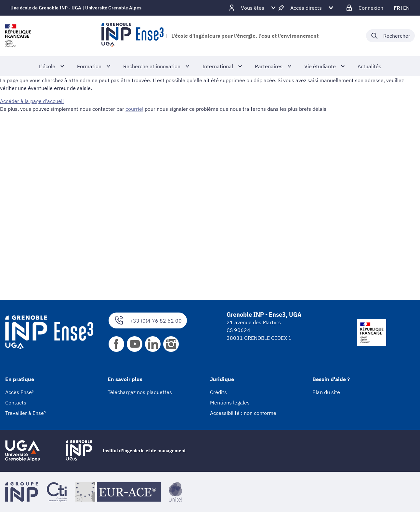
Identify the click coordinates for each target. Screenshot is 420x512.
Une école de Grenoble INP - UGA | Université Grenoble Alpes (76, 8)
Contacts (16, 403)
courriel (134, 109)
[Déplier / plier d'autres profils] (253, 8)
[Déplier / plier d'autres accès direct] (306, 8)
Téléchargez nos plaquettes (140, 392)
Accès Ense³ (20, 392)
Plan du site (326, 392)
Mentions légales (230, 403)
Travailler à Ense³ (26, 413)
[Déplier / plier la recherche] (390, 36)
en (406, 8)
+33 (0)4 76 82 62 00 (148, 320)
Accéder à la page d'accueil (32, 101)
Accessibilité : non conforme (243, 413)
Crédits (218, 392)
